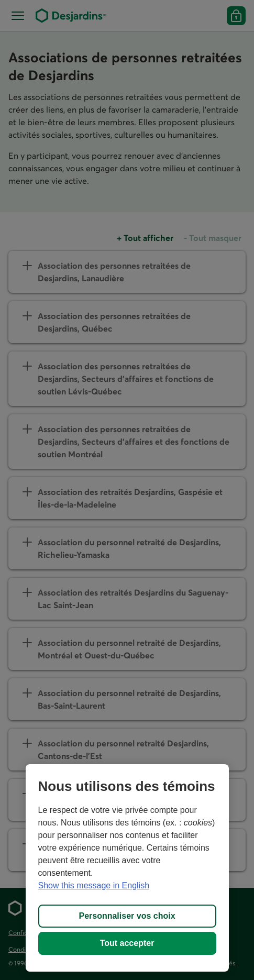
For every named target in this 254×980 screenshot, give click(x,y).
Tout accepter (127, 943)
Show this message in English (94, 885)
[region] (127, 868)
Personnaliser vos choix (127, 916)
